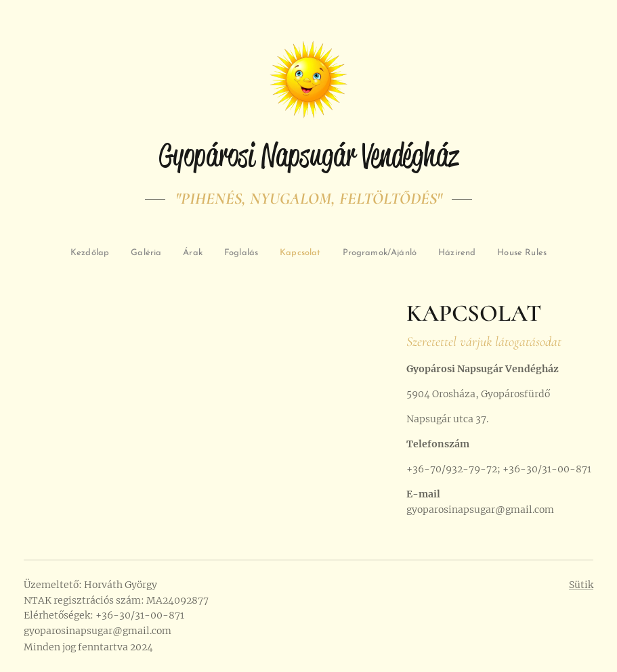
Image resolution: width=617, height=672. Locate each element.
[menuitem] (118, 253)
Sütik (581, 585)
